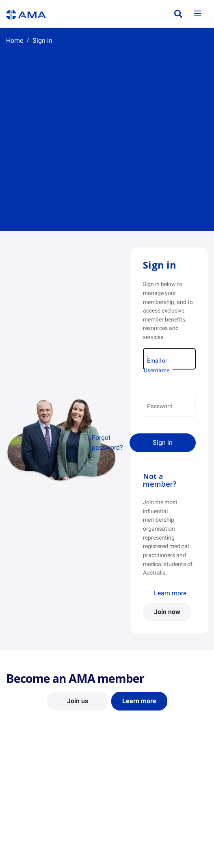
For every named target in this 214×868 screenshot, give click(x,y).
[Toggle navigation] (198, 14)
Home (15, 40)
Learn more (170, 593)
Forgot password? (107, 443)
